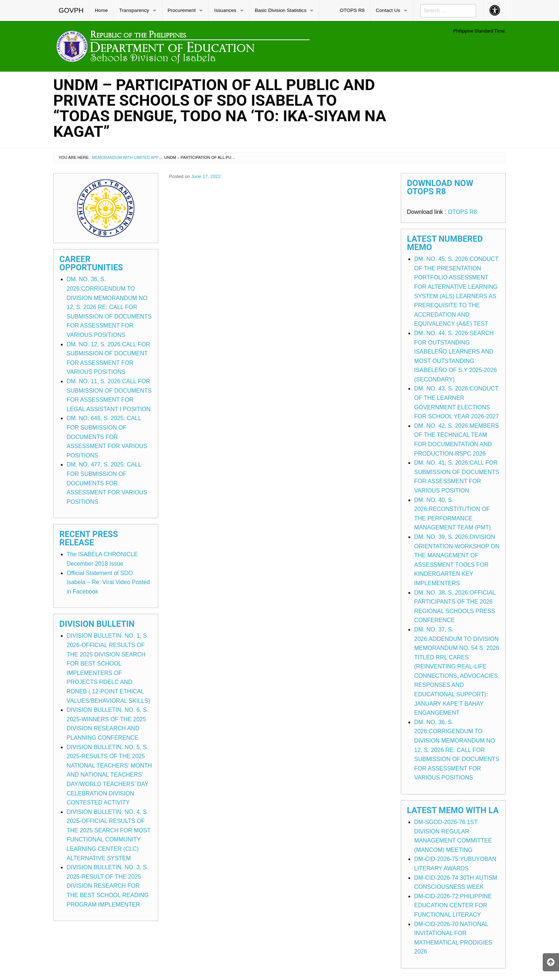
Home (101, 10)
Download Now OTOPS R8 (440, 187)
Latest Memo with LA (453, 810)
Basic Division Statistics (281, 10)
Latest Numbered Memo (445, 243)
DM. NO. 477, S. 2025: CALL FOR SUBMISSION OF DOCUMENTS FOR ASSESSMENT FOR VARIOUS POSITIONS (107, 483)
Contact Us (388, 10)
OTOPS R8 (352, 10)
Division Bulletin (97, 624)
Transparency (134, 10)
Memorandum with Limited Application (134, 157)
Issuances (225, 10)
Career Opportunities (91, 263)
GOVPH (71, 10)
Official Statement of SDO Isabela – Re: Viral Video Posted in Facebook (108, 582)
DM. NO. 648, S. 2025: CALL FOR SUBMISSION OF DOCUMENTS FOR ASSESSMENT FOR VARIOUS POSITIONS (107, 437)
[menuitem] (71, 10)
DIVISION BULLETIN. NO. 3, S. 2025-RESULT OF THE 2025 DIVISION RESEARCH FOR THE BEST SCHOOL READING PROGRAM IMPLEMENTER (108, 886)
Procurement (182, 10)
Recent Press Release (89, 538)
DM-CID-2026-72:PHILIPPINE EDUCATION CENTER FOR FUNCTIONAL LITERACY (453, 905)
